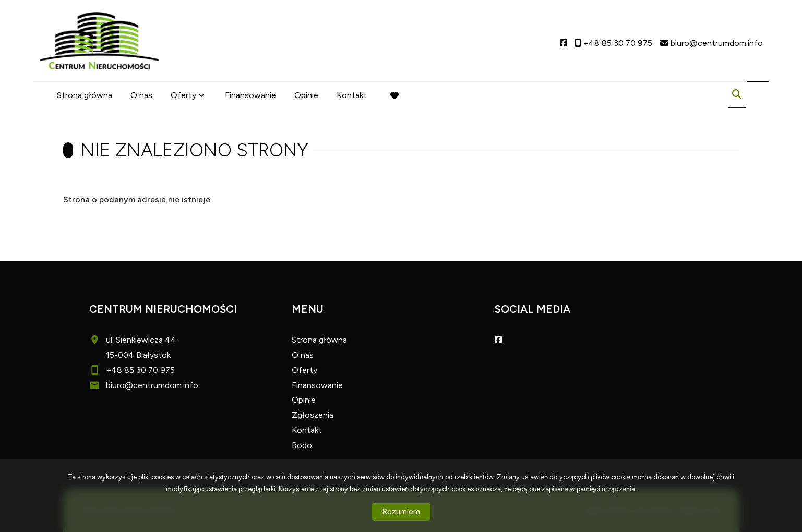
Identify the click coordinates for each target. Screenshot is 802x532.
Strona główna (85, 95)
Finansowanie (250, 95)
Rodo (302, 445)
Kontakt (352, 95)
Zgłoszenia (313, 415)
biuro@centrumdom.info (152, 385)
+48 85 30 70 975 (140, 370)
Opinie (306, 95)
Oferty (183, 95)
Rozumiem (401, 512)
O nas (141, 95)
